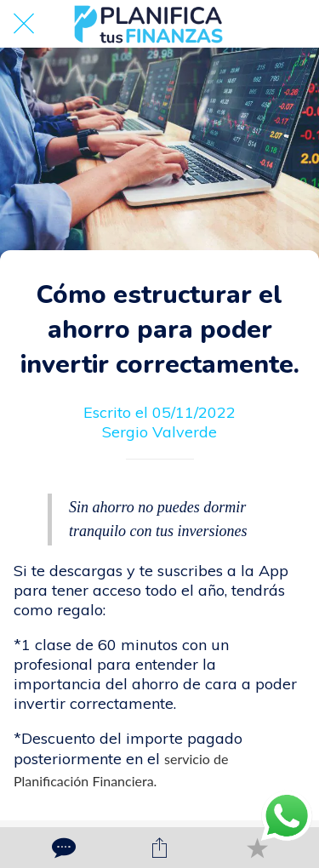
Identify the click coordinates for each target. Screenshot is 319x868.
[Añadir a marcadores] (257, 848)
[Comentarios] (62, 848)
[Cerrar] (24, 24)
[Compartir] (159, 848)
